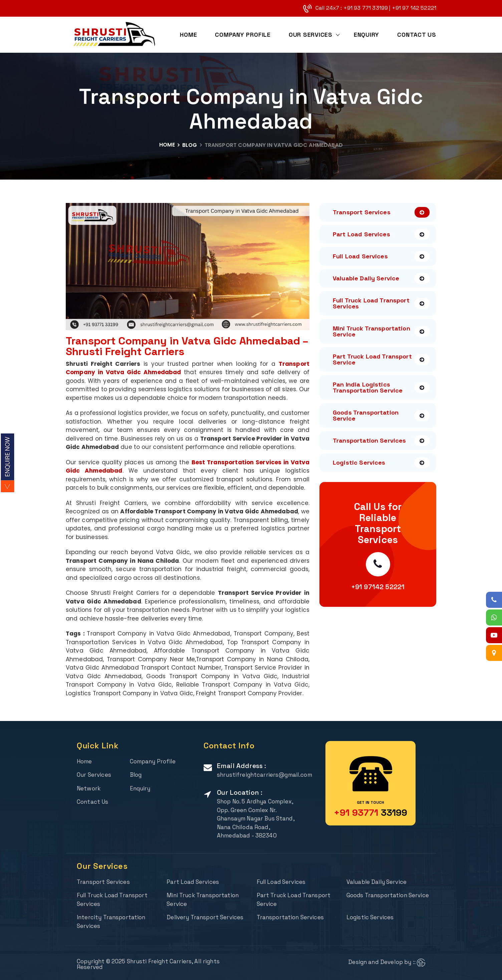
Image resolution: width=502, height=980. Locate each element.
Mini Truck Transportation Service (381, 331)
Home (188, 35)
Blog (190, 145)
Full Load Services (381, 256)
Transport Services (381, 212)
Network (89, 788)
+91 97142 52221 (378, 587)
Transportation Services (381, 441)
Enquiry (366, 35)
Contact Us (417, 35)
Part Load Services (381, 234)
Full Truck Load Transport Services (381, 303)
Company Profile (243, 35)
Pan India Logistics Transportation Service (381, 387)
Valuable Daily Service (381, 278)
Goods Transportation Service (381, 415)
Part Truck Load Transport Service (381, 359)
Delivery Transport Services (205, 917)
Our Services (310, 35)
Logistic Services (381, 463)
